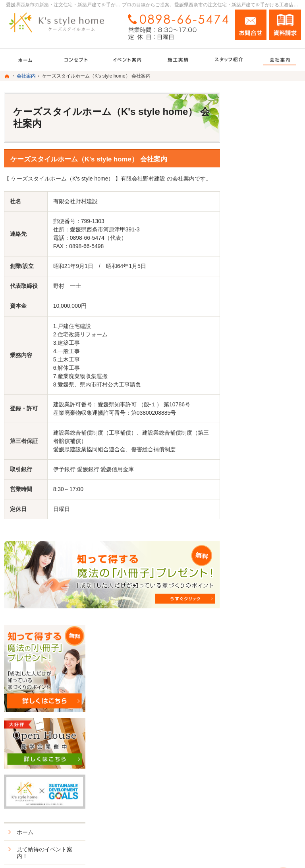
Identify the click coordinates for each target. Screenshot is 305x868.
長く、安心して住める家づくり (268, 409)
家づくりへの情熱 (263, 522)
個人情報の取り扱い (266, 639)
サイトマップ (257, 656)
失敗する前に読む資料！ (266, 584)
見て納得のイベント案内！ (268, 303)
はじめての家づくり (266, 447)
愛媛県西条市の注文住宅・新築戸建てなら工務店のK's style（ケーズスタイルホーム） (168, 847)
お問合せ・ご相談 (263, 604)
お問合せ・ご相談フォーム (253, 798)
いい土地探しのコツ (266, 323)
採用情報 (252, 563)
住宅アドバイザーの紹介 (268, 542)
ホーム (249, 282)
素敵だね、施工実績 (266, 388)
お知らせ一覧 (257, 621)
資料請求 (285, 25)
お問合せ (251, 25)
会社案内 (252, 505)
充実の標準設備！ (263, 429)
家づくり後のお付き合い (268, 484)
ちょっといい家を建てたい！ (268, 368)
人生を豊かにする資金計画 (268, 344)
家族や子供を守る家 (266, 464)
